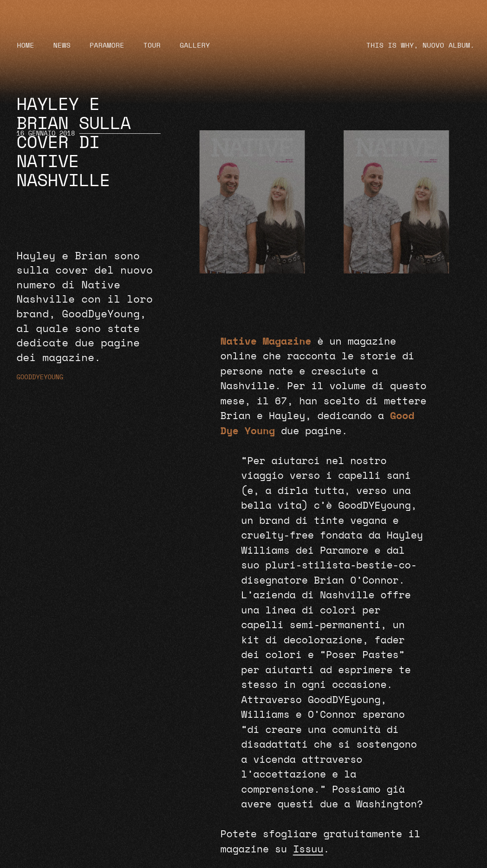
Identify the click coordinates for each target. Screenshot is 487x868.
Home (26, 45)
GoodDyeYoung (40, 377)
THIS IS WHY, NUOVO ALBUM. (420, 45)
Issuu (308, 849)
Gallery (195, 45)
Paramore (107, 45)
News (62, 45)
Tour (152, 45)
